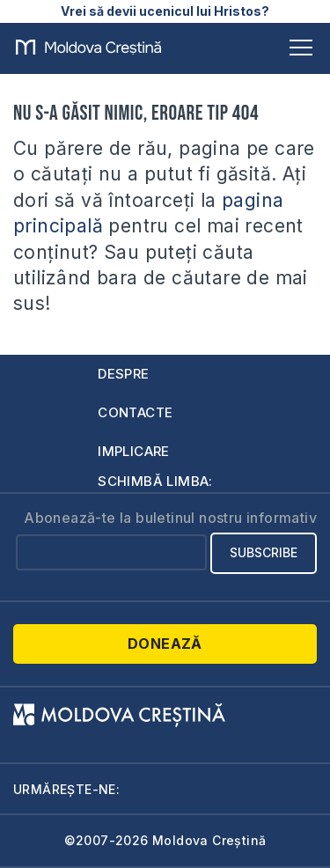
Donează (165, 644)
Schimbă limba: (155, 481)
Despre (123, 374)
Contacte (135, 412)
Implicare (134, 451)
